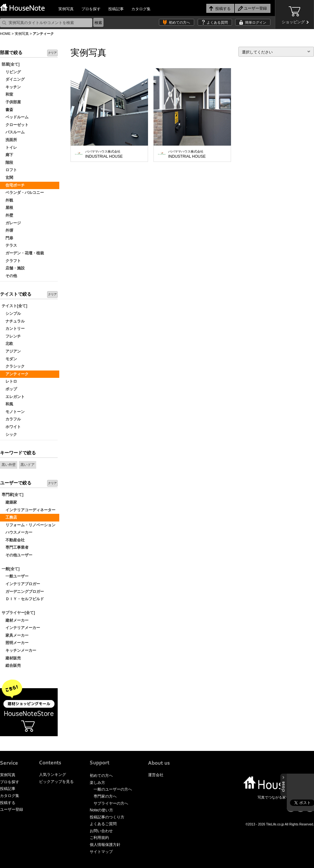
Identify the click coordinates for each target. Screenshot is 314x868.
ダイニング (13, 79)
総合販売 (11, 665)
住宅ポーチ (13, 185)
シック (9, 434)
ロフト (9, 170)
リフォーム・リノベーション (29, 525)
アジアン (11, 351)
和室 (7, 94)
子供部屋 (11, 102)
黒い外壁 (9, 465)
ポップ (9, 389)
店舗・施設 (13, 268)
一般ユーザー (15, 576)
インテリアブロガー (21, 584)
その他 (9, 276)
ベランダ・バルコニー (23, 193)
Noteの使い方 (101, 810)
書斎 (7, 110)
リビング (11, 72)
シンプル (11, 314)
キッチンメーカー (19, 650)
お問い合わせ (101, 831)
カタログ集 (141, 9)
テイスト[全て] (14, 306)
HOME (5, 34)
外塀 (7, 230)
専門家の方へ (105, 796)
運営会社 (156, 775)
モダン (9, 359)
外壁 (7, 215)
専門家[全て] (12, 495)
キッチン (11, 87)
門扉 (7, 238)
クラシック (13, 366)
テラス (9, 245)
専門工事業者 (15, 547)
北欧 (7, 344)
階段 (7, 163)
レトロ (9, 381)
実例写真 (66, 9)
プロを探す (91, 9)
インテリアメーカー (21, 628)
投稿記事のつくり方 (107, 817)
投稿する (8, 803)
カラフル (11, 419)
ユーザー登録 (12, 809)
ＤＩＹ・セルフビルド (23, 599)
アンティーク (15, 374)
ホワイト (11, 427)
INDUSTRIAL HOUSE (104, 154)
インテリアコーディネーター (29, 510)
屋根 (7, 208)
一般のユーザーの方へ (113, 789)
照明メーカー (15, 643)
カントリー (13, 329)
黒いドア (28, 465)
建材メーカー (15, 620)
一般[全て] (11, 569)
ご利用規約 (99, 838)
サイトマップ (101, 852)
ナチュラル (13, 321)
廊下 (7, 155)
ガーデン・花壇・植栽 (23, 253)
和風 (7, 404)
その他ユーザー (17, 555)
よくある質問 (217, 22)
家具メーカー (15, 635)
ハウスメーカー (17, 532)
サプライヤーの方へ (111, 803)
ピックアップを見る (56, 782)
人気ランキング (53, 775)
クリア (52, 53)
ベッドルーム (15, 117)
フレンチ (11, 336)
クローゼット (15, 125)
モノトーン (13, 412)
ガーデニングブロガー (23, 592)
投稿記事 (116, 9)
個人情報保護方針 (105, 845)
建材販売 (11, 658)
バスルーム (13, 132)
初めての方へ (179, 22)
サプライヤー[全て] (18, 613)
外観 (7, 200)
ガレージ (11, 223)
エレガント (13, 397)
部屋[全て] (11, 64)
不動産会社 (13, 540)
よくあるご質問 (103, 824)
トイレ (9, 147)
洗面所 (9, 140)
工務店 (9, 517)
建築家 (9, 502)
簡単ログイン (256, 22)
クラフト (11, 261)
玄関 (7, 178)
